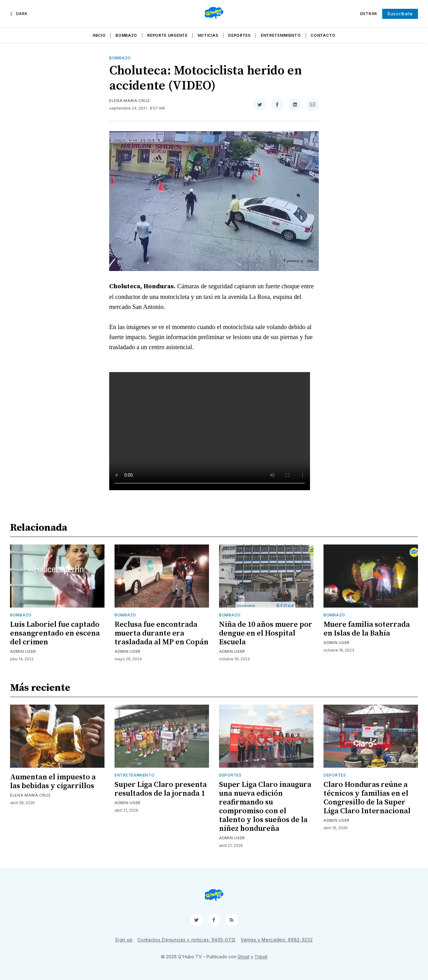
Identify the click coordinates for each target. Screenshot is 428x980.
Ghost (243, 957)
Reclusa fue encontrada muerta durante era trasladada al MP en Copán (161, 633)
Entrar (369, 14)
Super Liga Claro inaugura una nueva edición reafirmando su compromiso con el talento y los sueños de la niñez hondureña (265, 807)
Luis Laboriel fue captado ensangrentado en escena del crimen (55, 633)
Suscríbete (400, 14)
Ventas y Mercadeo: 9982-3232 (277, 940)
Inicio (99, 35)
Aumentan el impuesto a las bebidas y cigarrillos (53, 782)
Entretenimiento (281, 35)
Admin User (23, 651)
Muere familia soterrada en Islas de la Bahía (367, 629)
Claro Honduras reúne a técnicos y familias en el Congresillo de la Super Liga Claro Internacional (367, 798)
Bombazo (126, 35)
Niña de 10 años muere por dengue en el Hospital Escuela (266, 633)
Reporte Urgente (167, 35)
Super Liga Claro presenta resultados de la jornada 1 (161, 789)
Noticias (208, 35)
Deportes (239, 35)
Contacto (323, 35)
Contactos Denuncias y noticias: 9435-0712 (187, 940)
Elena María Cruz (130, 101)
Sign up (124, 940)
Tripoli (261, 957)
